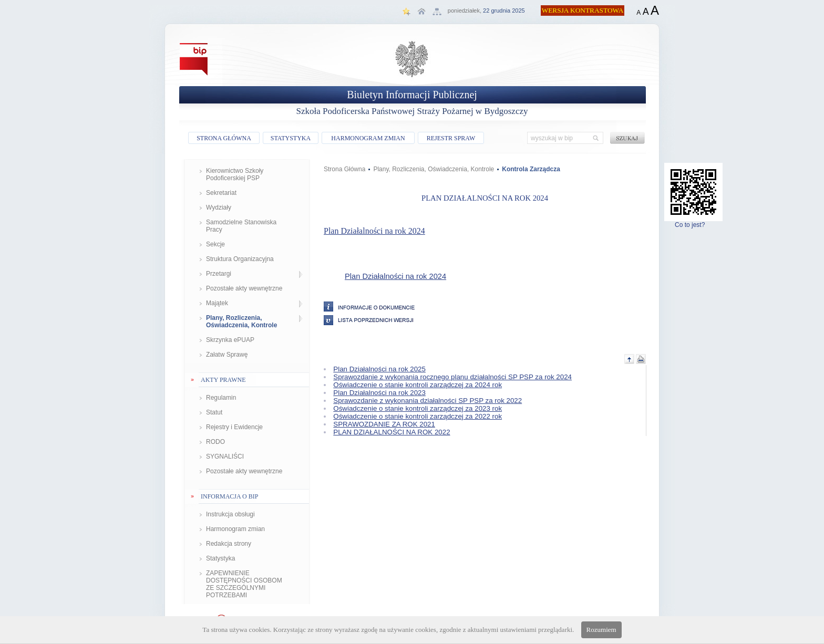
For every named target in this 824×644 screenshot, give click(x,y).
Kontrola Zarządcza (531, 169)
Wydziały (219, 207)
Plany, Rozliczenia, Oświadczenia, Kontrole (241, 321)
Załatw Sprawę (227, 355)
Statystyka (220, 558)
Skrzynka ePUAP (230, 340)
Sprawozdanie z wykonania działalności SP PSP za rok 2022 (428, 401)
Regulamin (221, 398)
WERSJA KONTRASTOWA (583, 10)
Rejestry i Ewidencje (234, 427)
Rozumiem (601, 630)
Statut (214, 412)
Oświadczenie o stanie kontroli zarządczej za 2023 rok (418, 408)
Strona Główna (344, 169)
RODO (215, 442)
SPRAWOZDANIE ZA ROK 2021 (384, 424)
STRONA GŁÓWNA (224, 138)
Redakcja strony (229, 544)
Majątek (217, 303)
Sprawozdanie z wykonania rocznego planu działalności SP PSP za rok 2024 (452, 377)
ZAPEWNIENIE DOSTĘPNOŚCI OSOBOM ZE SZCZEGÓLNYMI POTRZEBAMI (244, 584)
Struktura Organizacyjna (240, 259)
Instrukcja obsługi (230, 514)
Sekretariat (221, 193)
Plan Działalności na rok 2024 (374, 231)
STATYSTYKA (291, 138)
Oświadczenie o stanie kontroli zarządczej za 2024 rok (418, 385)
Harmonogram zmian (235, 529)
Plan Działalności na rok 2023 (379, 393)
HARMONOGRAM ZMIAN (368, 138)
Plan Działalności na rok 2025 (379, 369)
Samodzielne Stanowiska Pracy (241, 226)
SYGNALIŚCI (225, 456)
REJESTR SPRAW (451, 138)
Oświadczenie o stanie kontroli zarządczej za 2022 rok (418, 416)
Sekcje (215, 244)
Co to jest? (693, 222)
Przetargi (219, 274)
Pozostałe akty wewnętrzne (244, 288)
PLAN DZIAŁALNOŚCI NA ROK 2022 (392, 432)
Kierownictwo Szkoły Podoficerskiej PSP (235, 174)
